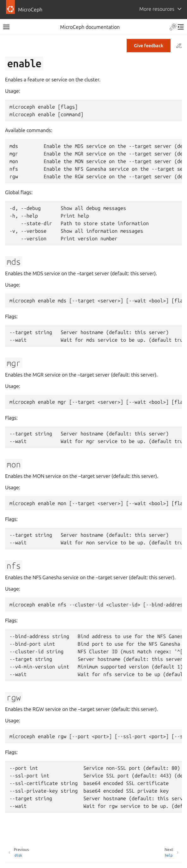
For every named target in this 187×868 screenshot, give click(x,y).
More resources (157, 9)
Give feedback (149, 46)
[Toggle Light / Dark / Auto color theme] (173, 27)
